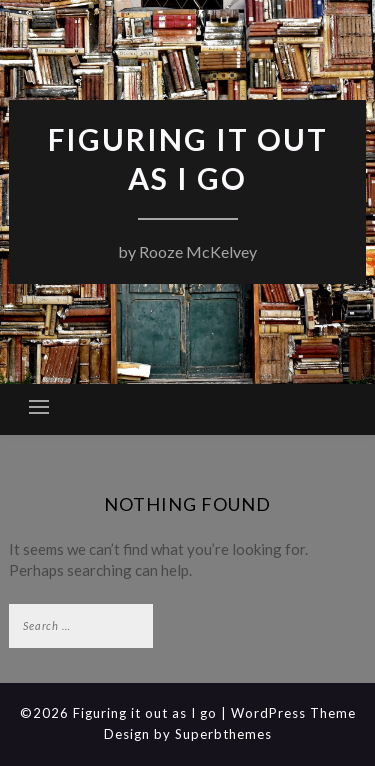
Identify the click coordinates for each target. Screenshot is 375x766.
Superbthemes (223, 734)
